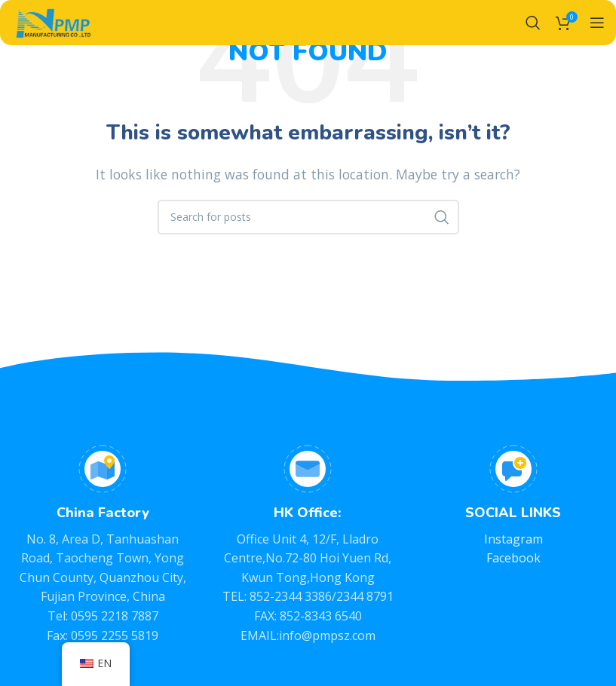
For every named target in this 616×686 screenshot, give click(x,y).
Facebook (513, 558)
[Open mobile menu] (597, 23)
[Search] (533, 23)
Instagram (513, 539)
